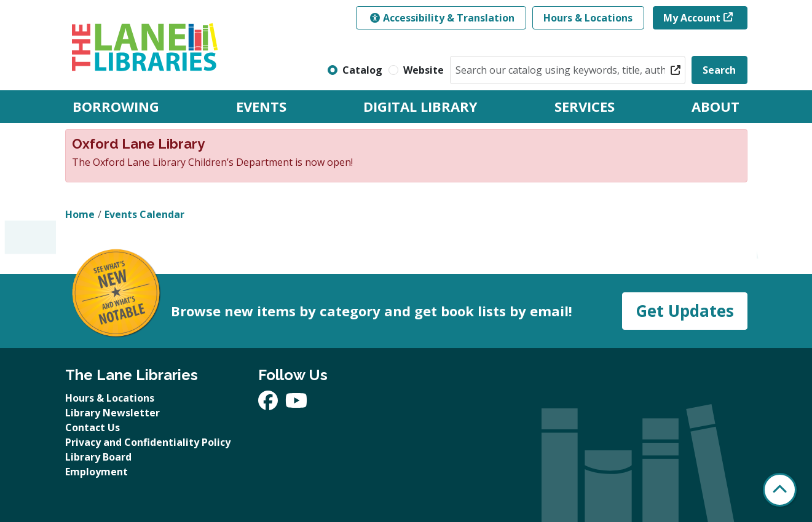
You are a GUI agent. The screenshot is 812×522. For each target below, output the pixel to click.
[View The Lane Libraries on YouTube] (296, 404)
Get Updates (685, 311)
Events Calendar (144, 214)
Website (424, 70)
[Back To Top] (780, 490)
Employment (97, 472)
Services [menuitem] (585, 106)
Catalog (362, 70)
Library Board (98, 457)
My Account (692, 18)
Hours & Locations (588, 18)
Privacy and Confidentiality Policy (148, 442)
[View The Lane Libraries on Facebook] (269, 404)
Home (80, 214)
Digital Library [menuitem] (420, 106)
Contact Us (93, 427)
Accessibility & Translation (442, 18)
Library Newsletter (112, 413)
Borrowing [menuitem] (116, 106)
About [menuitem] (715, 106)
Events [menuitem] (261, 106)
